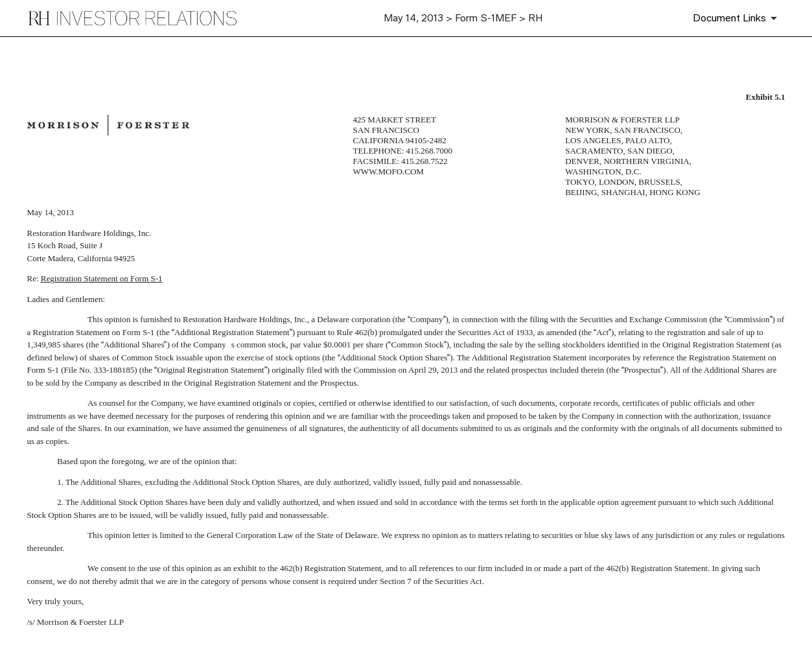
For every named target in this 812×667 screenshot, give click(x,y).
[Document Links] (737, 18)
